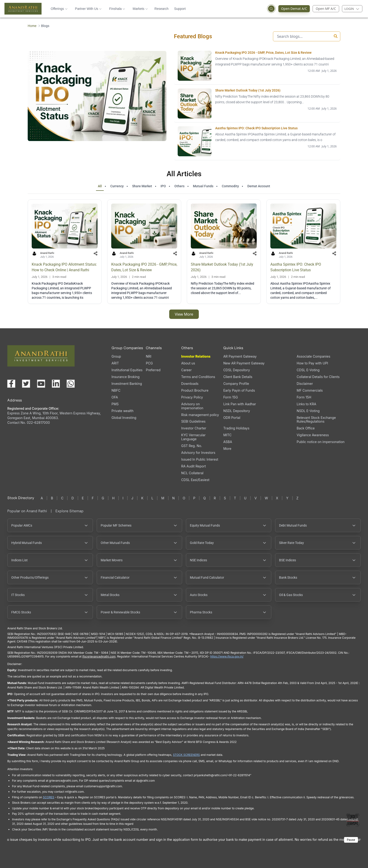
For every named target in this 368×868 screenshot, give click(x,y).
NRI (148, 356)
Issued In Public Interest (200, 459)
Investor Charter (194, 428)
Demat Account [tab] (259, 186)
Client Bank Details (238, 377)
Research (161, 9)
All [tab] (100, 186)
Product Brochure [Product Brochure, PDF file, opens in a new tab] (195, 390)
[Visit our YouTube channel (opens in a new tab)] (41, 384)
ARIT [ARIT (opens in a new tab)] (115, 363)
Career (186, 370)
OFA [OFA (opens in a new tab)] (115, 397)
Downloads (190, 384)
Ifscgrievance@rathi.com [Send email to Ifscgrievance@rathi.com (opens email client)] (99, 656)
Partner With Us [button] (88, 9)
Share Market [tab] (142, 186)
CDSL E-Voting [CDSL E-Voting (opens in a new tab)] (308, 370)
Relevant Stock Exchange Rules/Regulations (316, 420)
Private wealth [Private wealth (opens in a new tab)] (123, 411)
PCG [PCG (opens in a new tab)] (149, 363)
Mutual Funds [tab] (203, 186)
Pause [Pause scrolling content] (351, 840)
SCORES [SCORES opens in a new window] (49, 797)
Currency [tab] (117, 186)
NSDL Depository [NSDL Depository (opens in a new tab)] (237, 411)
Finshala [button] (117, 9)
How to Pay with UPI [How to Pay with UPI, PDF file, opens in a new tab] (312, 363)
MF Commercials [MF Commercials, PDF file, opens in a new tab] (310, 390)
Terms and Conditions (198, 377)
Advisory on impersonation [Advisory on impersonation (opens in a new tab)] (192, 406)
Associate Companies (313, 356)
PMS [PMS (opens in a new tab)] (115, 404)
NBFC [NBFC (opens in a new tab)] (116, 390)
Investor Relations (196, 356)
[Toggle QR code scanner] (353, 820)
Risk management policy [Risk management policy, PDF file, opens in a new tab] (200, 415)
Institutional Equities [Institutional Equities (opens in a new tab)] (127, 370)
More (227, 449)
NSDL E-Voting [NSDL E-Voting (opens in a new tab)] (308, 411)
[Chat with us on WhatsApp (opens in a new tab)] (71, 384)
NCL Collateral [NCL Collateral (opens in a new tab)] (192, 473)
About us (188, 363)
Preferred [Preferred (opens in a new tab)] (153, 370)
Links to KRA (306, 404)
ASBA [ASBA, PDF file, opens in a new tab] (228, 442)
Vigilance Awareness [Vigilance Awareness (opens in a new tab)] (313, 435)
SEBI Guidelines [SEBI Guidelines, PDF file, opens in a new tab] (193, 421)
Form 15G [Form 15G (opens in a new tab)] (230, 397)
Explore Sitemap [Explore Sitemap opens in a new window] (69, 511)
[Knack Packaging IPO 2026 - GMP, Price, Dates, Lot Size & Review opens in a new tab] (257, 66)
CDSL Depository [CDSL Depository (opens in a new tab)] (236, 370)
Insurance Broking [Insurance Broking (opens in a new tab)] (126, 377)
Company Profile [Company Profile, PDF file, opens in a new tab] (236, 384)
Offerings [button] (59, 9)
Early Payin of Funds (239, 390)
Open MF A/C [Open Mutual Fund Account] (326, 9)
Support (180, 9)
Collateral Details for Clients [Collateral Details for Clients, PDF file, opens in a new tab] (318, 377)
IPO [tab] (163, 186)
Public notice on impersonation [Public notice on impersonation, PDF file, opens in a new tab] (321, 442)
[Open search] (271, 9)
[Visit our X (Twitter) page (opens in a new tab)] (26, 384)
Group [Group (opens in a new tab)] (116, 356)
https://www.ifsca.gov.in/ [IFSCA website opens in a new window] (227, 656)
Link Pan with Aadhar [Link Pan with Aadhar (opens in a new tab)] (240, 404)
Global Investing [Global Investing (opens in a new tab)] (124, 418)
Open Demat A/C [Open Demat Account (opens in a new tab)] (296, 9)
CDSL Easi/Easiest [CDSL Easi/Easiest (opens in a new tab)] (195, 480)
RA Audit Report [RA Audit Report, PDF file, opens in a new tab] (194, 466)
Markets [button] (140, 9)
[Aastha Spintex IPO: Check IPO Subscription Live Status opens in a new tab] (257, 141)
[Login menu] (352, 9)
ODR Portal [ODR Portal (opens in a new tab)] (232, 418)
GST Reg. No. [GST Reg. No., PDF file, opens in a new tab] (192, 446)
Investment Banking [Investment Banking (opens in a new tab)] (127, 384)
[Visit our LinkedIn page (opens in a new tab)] (56, 384)
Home (32, 26)
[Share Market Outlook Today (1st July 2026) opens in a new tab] (257, 104)
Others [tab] (179, 186)
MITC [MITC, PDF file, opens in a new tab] (227, 435)
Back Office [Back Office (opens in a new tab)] (306, 428)
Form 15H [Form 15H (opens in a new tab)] (304, 397)
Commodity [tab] (230, 186)
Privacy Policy (192, 397)
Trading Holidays (236, 428)
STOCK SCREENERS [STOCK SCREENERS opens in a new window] (186, 755)
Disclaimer (305, 384)
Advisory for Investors (198, 453)
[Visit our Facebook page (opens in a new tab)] (11, 384)
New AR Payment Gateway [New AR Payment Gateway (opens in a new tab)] (244, 363)
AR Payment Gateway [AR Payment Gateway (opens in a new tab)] (240, 356)
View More (184, 314)
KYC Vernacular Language (193, 437)
